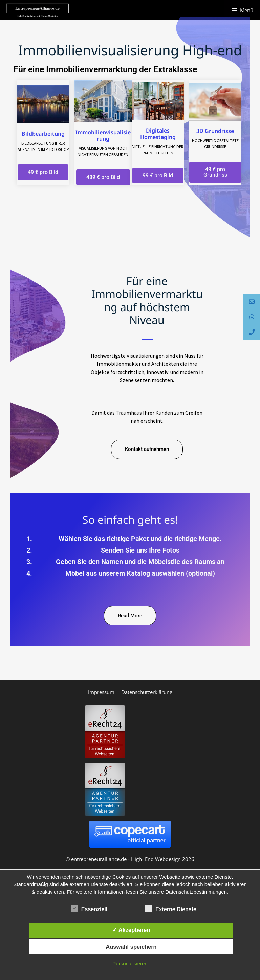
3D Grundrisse (215, 131)
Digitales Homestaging (158, 134)
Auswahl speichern (131, 947)
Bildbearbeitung (43, 134)
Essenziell (89, 908)
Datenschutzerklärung (147, 692)
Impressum (101, 692)
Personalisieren (130, 964)
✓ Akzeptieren (131, 930)
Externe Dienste (171, 908)
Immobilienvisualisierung (103, 135)
